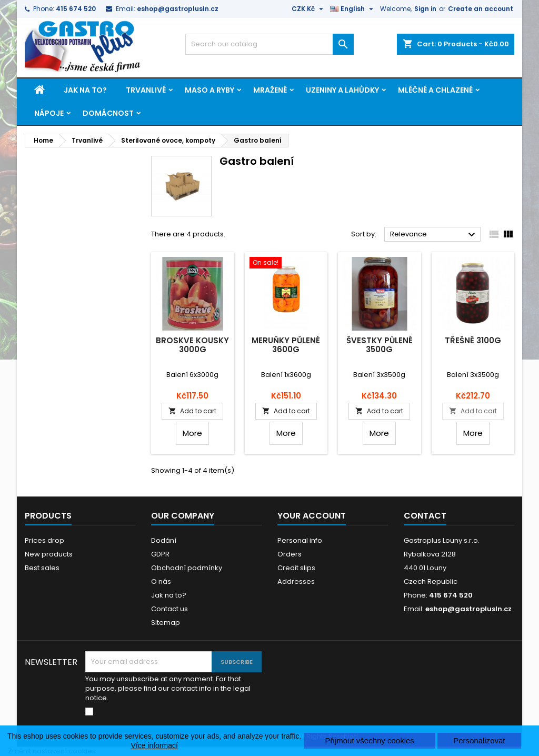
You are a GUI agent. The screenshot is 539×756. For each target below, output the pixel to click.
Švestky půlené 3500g (380, 345)
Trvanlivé (146, 90)
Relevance (434, 235)
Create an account (481, 9)
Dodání (164, 540)
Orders (290, 554)
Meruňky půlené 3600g (286, 345)
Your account (312, 516)
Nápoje (49, 113)
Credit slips (296, 568)
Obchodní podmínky (187, 568)
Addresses (296, 581)
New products (49, 554)
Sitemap (166, 623)
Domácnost (108, 113)
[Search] (269, 44)
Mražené (270, 90)
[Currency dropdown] (309, 9)
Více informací (154, 745)
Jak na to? (85, 90)
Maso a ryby (209, 90)
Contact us (169, 609)
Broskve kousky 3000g (192, 345)
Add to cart (192, 411)
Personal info (300, 540)
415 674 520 (76, 9)
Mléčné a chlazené (435, 90)
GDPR (160, 554)
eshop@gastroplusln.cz (178, 9)
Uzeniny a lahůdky (342, 90)
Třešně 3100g (473, 340)
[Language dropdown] (353, 9)
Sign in (425, 9)
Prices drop (44, 540)
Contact (425, 516)
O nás (161, 581)
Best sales (42, 568)
